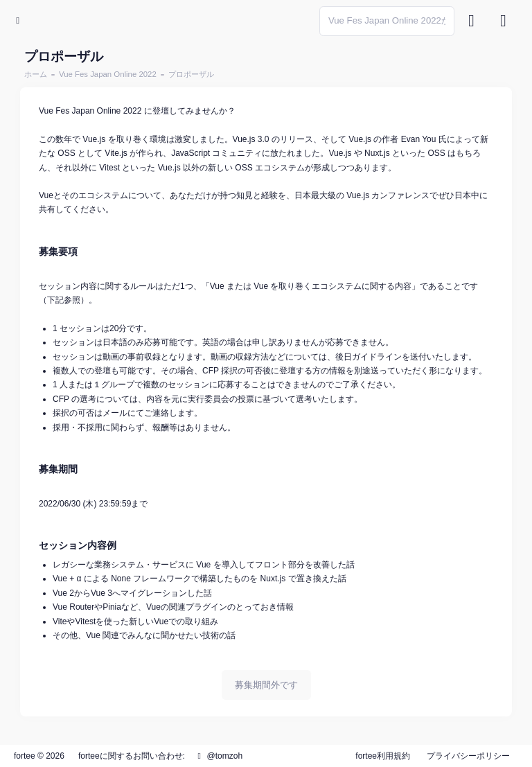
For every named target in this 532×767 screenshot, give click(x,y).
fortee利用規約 (383, 756)
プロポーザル (191, 74)
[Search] (387, 21)
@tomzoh (218, 756)
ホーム (36, 74)
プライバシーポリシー (468, 756)
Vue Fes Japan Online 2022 (108, 74)
